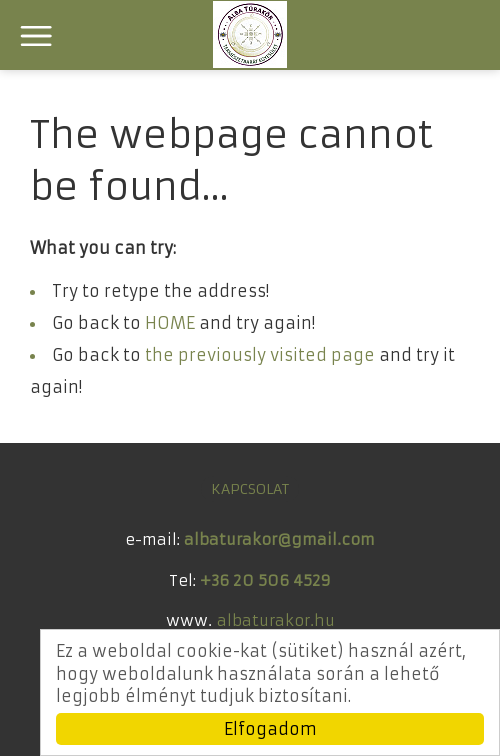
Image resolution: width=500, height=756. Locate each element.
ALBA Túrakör (250, 34)
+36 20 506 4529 (265, 580)
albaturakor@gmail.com (279, 539)
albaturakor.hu (276, 620)
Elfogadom (270, 729)
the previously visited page (260, 355)
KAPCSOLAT (250, 489)
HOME (170, 323)
